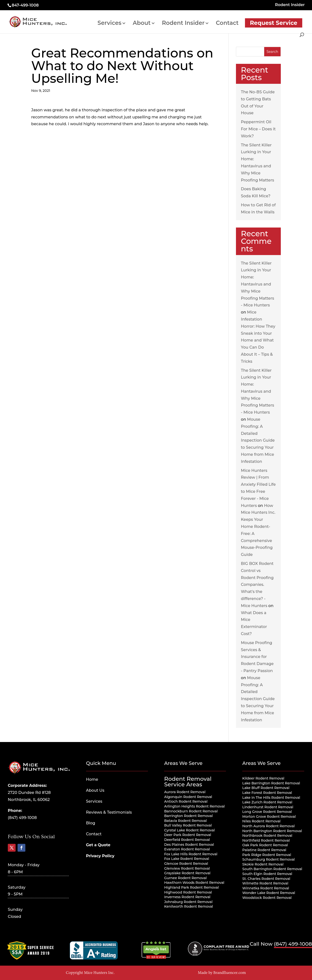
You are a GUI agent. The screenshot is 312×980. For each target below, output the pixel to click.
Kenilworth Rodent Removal (188, 906)
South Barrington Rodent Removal (272, 869)
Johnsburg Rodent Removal (188, 902)
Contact (227, 24)
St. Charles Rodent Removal (266, 879)
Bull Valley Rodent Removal (188, 825)
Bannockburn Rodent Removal (191, 811)
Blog (91, 823)
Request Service (273, 23)
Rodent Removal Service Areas (188, 782)
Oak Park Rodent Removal (265, 845)
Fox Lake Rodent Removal (186, 859)
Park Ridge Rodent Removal (267, 855)
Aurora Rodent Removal (185, 792)
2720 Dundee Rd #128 (29, 793)
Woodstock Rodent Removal (267, 898)
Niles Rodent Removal (261, 821)
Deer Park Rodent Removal (188, 835)
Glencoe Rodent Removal (186, 864)
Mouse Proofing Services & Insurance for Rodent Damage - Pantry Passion (257, 657)
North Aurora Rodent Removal (268, 826)
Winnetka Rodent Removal (266, 888)
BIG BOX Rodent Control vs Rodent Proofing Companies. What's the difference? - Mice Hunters (257, 585)
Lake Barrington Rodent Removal (271, 783)
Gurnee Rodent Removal (185, 878)
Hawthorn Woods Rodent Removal (194, 883)
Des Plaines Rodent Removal (189, 845)
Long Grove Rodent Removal (267, 812)
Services (109, 24)
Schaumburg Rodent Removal (268, 859)
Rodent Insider (290, 5)
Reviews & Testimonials (109, 812)
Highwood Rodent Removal (188, 892)
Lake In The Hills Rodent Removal (271, 798)
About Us (95, 790)
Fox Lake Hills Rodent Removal (191, 854)
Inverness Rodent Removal (187, 897)
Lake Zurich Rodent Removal (267, 802)
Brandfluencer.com (229, 973)
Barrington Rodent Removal (188, 816)
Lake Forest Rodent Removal (267, 793)
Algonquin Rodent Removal (188, 797)
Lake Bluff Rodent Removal (266, 788)
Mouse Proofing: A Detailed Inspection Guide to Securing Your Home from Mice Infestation (258, 440)
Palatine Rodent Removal (264, 850)
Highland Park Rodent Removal (191, 887)
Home (92, 779)
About (141, 24)
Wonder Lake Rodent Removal (269, 893)
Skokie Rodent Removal (263, 864)
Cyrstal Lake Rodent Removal (189, 830)
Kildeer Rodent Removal (263, 778)
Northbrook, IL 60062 (29, 800)
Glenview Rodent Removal (187, 868)
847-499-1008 (25, 5)
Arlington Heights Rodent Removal (194, 806)
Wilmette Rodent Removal (265, 883)
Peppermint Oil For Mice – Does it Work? (258, 129)
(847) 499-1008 (22, 818)
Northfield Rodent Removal (266, 840)
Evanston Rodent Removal (187, 849)
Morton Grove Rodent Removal (269, 817)
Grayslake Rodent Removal (187, 873)
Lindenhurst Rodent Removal (268, 807)
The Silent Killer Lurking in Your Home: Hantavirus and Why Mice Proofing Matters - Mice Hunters (257, 284)
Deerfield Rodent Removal (187, 840)
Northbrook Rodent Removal (267, 836)
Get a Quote (98, 845)
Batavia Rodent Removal (185, 821)
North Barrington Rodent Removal (272, 831)
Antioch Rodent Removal (186, 801)
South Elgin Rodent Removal (267, 874)
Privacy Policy (100, 856)
